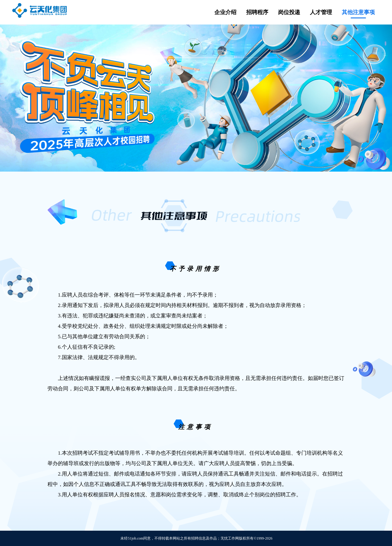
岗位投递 (289, 12)
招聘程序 (257, 12)
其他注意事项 (358, 12)
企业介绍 (225, 12)
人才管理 (321, 12)
